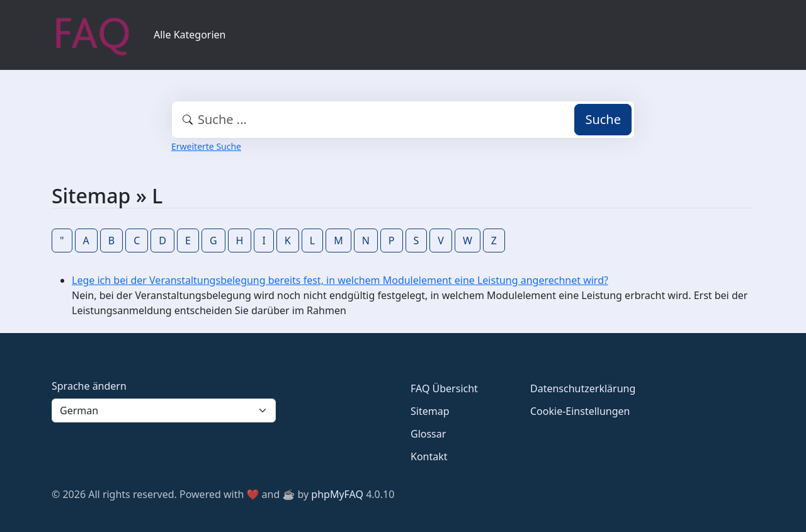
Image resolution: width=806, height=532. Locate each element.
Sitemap (430, 411)
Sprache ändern (89, 386)
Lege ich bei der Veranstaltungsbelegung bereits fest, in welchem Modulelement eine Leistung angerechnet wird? (340, 280)
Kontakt (429, 456)
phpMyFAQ (337, 494)
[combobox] (403, 120)
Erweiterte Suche (206, 146)
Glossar (428, 434)
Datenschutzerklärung (583, 388)
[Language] (164, 410)
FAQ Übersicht (444, 388)
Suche (603, 119)
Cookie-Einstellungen (580, 411)
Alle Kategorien (190, 35)
